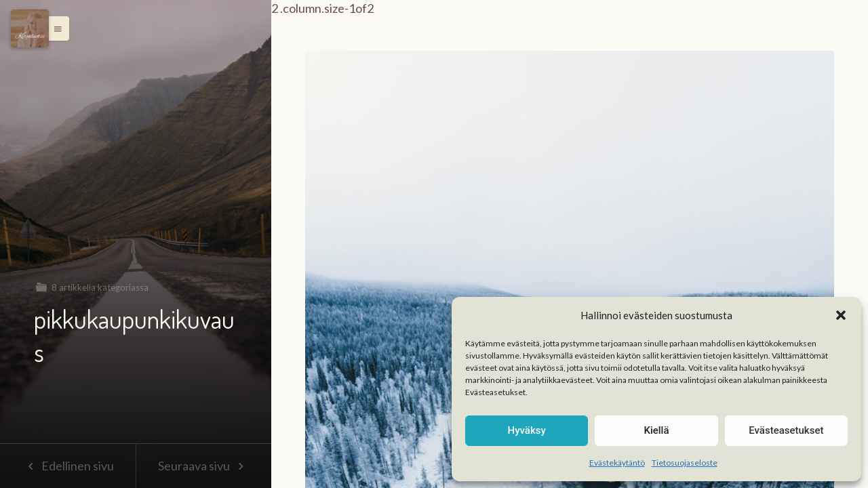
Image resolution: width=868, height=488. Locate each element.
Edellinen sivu (67, 466)
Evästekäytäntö (617, 463)
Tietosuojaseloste (685, 463)
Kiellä (656, 430)
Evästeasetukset (786, 430)
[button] (841, 315)
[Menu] (30, 28)
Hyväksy (527, 430)
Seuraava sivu (203, 466)
